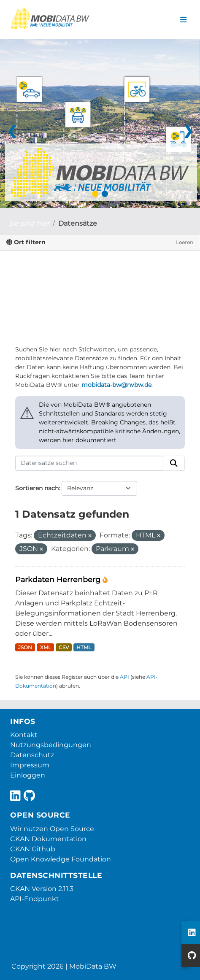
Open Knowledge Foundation (61, 859)
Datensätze (78, 223)
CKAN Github (33, 849)
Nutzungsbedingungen (51, 745)
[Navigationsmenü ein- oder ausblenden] (183, 20)
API (124, 677)
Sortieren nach (37, 488)
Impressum (30, 765)
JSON (25, 647)
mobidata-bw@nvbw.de (116, 385)
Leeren (185, 242)
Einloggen (28, 775)
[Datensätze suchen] (89, 463)
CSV (64, 647)
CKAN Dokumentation (48, 839)
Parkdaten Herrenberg (59, 579)
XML (46, 647)
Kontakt (24, 735)
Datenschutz (32, 755)
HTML (84, 647)
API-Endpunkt (35, 899)
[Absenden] (174, 463)
